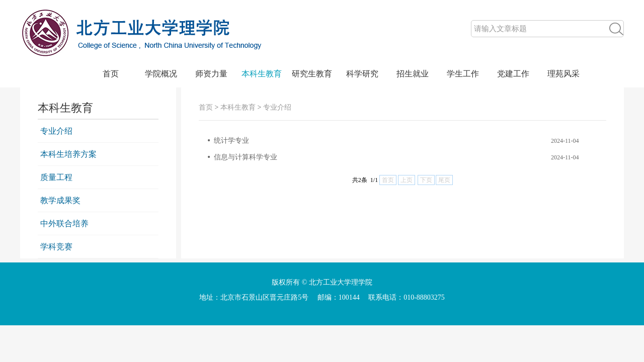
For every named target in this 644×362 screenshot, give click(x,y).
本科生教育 (262, 74)
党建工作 (513, 74)
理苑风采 (563, 74)
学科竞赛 (56, 247)
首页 (111, 74)
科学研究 (362, 74)
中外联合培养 (64, 223)
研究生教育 (312, 74)
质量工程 (56, 177)
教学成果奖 (60, 200)
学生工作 (463, 74)
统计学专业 (231, 141)
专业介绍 (56, 131)
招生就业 (413, 74)
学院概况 (161, 74)
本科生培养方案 (68, 154)
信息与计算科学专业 (246, 157)
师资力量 (211, 74)
